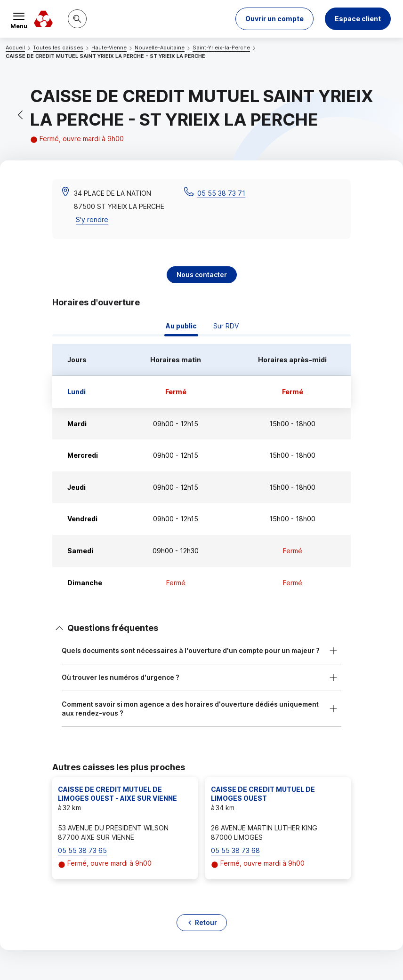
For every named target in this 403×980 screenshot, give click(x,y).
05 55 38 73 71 (221, 193)
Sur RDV (226, 326)
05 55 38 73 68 (235, 850)
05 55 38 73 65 (82, 850)
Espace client (358, 19)
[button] (274, 19)
